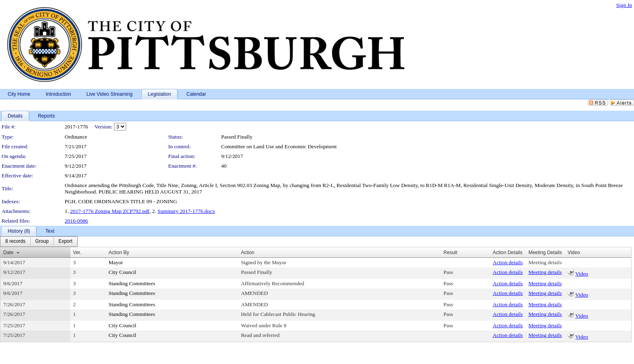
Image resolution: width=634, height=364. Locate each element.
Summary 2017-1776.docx (186, 211)
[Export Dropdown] (65, 242)
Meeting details (545, 262)
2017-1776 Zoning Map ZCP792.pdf (110, 211)
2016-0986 (76, 221)
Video (582, 274)
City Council (122, 272)
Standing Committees (132, 283)
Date (8, 252)
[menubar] (39, 242)
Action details (508, 262)
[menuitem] (15, 242)
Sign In (624, 5)
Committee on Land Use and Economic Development (279, 146)
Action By (119, 252)
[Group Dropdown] (42, 242)
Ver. (77, 252)
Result (450, 252)
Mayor (116, 262)
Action (248, 252)
